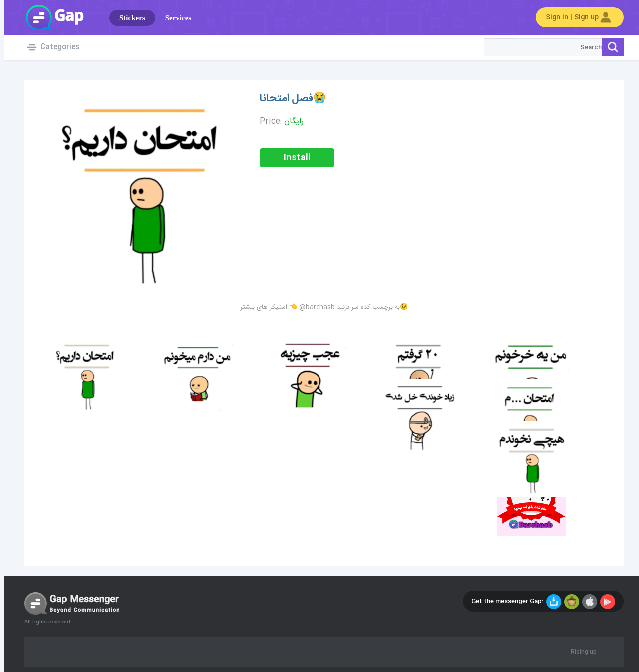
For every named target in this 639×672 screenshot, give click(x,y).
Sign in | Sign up (575, 17)
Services (174, 18)
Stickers (128, 18)
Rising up (579, 652)
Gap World (50, 17)
